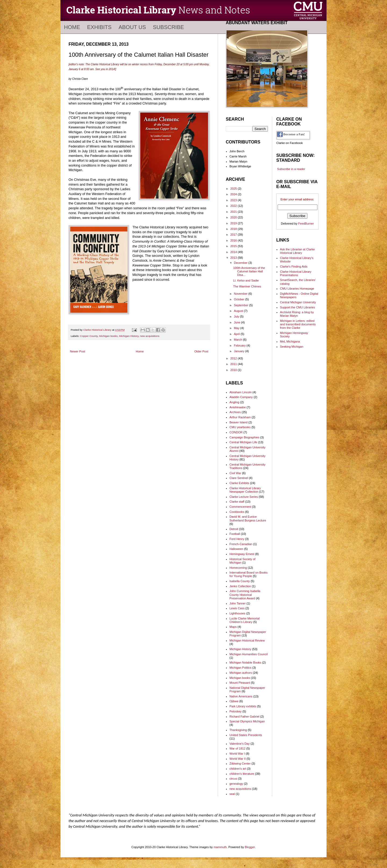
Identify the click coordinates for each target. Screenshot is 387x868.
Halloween (236, 549)
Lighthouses (237, 613)
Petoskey (236, 711)
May (237, 328)
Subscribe (169, 27)
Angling (234, 402)
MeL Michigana (290, 341)
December (241, 263)
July (237, 316)
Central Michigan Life (243, 442)
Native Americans (241, 696)
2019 (234, 223)
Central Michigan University (298, 302)
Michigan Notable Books (246, 662)
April (237, 334)
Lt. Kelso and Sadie (246, 280)
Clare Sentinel (239, 478)
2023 (234, 200)
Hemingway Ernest (242, 554)
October (239, 299)
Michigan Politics (241, 668)
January (239, 351)
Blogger (250, 847)
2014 (234, 252)
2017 (234, 235)
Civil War (235, 473)
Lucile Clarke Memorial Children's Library (245, 620)
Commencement (240, 507)
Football (235, 534)
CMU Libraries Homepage (297, 289)
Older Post (201, 351)
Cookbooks (237, 512)
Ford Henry (237, 539)
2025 (234, 189)
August (239, 311)
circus (233, 779)
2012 (234, 358)
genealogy (236, 784)
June (237, 322)
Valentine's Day (240, 744)
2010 (234, 370)
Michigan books (108, 336)
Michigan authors (241, 673)
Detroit (234, 529)
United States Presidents (246, 735)
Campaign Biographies (244, 437)
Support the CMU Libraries (298, 307)
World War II (238, 759)
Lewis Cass (237, 608)
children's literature (242, 774)
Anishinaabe (238, 407)
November (241, 294)
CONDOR (236, 432)
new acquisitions (150, 336)
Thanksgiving (238, 730)
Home (72, 27)
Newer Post (78, 351)
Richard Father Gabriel (244, 716)
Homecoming (238, 568)
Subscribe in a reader (291, 169)
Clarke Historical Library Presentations (296, 273)
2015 (234, 246)
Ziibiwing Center (240, 763)
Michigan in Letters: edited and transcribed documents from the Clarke (298, 324)
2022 (234, 206)
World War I (237, 754)
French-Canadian (241, 544)
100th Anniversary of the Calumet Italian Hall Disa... (249, 271)
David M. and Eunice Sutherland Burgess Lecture (248, 518)
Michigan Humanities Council (249, 654)
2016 (234, 240)
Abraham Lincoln (241, 392)
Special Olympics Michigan (247, 721)
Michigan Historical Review (247, 640)
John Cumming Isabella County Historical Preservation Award (245, 595)
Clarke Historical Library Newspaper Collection (245, 490)
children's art (238, 769)
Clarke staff (237, 502)
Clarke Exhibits (239, 483)
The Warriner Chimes (247, 286)
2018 (234, 229)
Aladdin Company (241, 397)
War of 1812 (238, 748)
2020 (234, 217)
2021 (234, 212)
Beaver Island (239, 422)
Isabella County (240, 581)
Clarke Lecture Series (244, 497)
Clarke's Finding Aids (294, 266)
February (240, 345)
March (238, 340)
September (241, 305)
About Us (132, 27)
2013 (234, 258)
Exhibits (99, 27)
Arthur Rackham (240, 417)
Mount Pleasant (240, 683)
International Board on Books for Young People (249, 574)
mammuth (220, 847)
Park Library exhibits (243, 706)
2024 (234, 194)
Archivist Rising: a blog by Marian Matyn (297, 314)
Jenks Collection (240, 586)
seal (232, 794)
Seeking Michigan (292, 347)
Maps (233, 627)
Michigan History (129, 336)
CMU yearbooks (240, 427)
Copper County (89, 336)
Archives (235, 412)
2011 (234, 364)
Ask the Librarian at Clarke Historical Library (298, 251)
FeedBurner (306, 224)
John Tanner (238, 603)
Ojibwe (234, 701)
